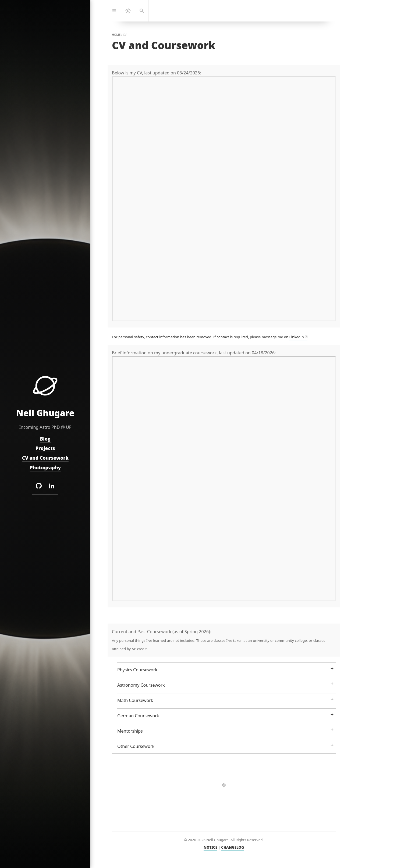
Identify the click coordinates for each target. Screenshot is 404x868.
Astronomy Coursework (141, 685)
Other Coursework (136, 746)
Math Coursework (135, 700)
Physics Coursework (137, 670)
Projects (45, 449)
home (116, 35)
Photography (45, 468)
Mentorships (130, 731)
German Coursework (138, 716)
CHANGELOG (233, 847)
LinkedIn (297, 337)
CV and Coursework (45, 458)
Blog (45, 439)
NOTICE (210, 847)
